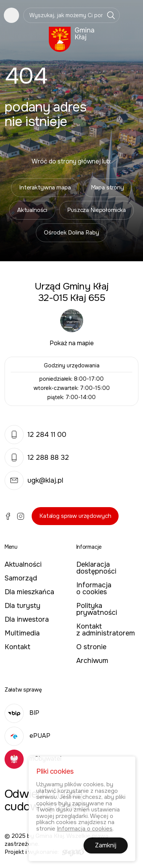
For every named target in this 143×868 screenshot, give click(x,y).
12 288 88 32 (37, 457)
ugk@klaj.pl (34, 480)
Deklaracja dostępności (96, 568)
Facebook (8, 516)
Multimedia (22, 633)
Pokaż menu (11, 15)
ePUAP (27, 736)
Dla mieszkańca (29, 592)
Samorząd (21, 578)
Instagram (21, 516)
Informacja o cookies (94, 588)
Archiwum (92, 661)
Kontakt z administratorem (106, 630)
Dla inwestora (27, 619)
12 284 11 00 (35, 435)
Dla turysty (22, 606)
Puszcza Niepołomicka (96, 210)
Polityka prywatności (97, 609)
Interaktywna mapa (45, 188)
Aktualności (32, 210)
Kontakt (18, 647)
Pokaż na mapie (72, 343)
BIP (22, 713)
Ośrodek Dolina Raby (71, 233)
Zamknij (106, 846)
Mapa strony (107, 188)
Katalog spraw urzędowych (75, 516)
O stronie (91, 647)
